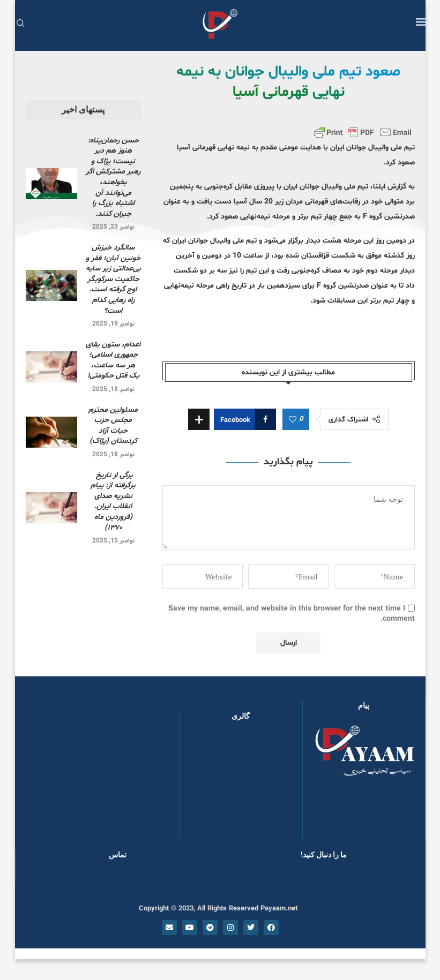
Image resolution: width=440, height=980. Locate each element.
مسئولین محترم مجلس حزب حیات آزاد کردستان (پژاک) (113, 426)
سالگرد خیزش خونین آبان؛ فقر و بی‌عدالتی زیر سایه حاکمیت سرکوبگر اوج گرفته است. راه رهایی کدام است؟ (113, 279)
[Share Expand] (199, 419)
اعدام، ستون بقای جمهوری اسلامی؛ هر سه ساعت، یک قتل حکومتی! (113, 360)
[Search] (20, 24)
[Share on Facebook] (245, 419)
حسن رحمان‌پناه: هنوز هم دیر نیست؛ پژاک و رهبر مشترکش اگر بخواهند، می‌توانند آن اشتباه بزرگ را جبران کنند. (113, 177)
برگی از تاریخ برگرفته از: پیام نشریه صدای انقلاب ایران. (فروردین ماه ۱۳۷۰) (113, 502)
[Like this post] (293, 420)
